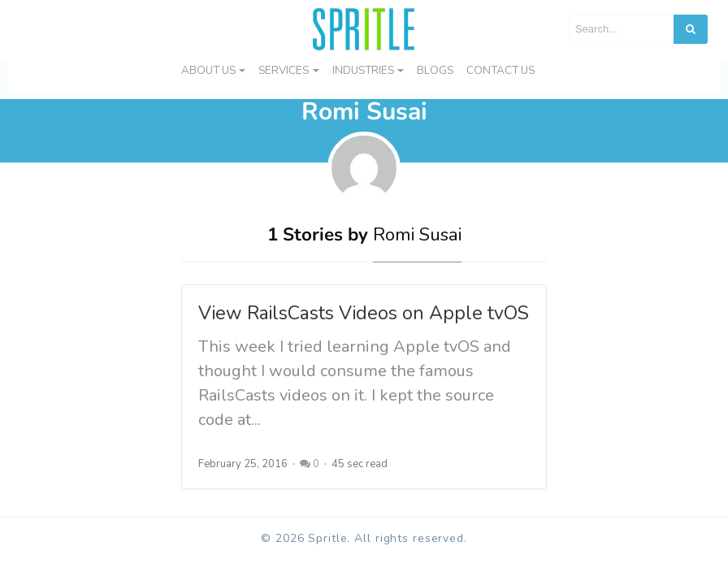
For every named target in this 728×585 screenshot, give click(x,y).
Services (284, 70)
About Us (208, 70)
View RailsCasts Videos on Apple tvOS (364, 313)
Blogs (435, 70)
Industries (363, 70)
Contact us (500, 70)
